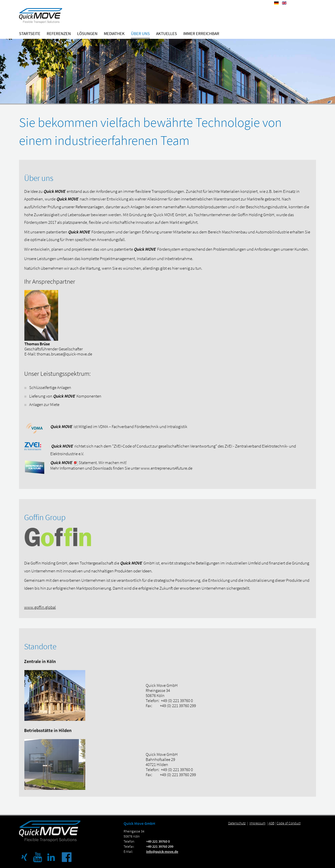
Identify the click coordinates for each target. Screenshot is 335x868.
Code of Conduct (289, 823)
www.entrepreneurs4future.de (166, 468)
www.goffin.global (40, 607)
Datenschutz (237, 823)
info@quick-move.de (162, 852)
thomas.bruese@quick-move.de (64, 354)
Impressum (257, 823)
